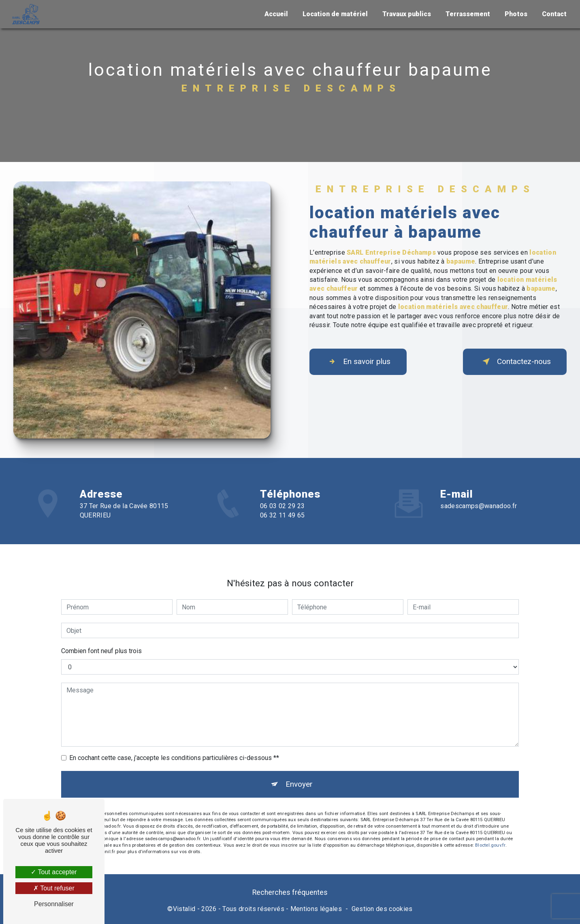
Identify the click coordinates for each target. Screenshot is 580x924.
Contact (554, 14)
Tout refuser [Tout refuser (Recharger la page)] (54, 888)
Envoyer (299, 765)
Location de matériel (335, 14)
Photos (516, 14)
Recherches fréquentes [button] (290, 893)
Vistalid (184, 909)
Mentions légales (316, 909)
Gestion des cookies (382, 909)
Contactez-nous (514, 362)
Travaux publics (406, 14)
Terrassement (467, 14)
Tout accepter (54, 872)
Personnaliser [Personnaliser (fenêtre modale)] (54, 904)
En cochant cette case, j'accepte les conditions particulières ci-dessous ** (174, 739)
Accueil (276, 14)
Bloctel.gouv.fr (490, 827)
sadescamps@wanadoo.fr (479, 487)
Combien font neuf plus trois (101, 632)
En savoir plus (359, 362)
